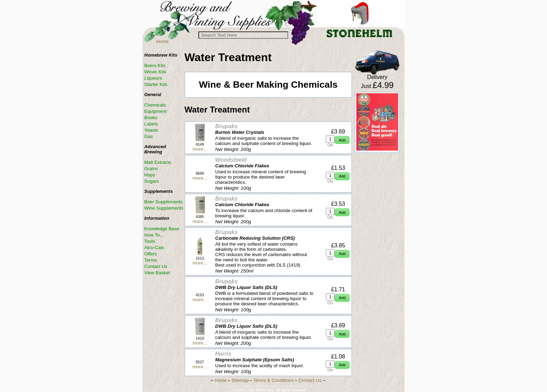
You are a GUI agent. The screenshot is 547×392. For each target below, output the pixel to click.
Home (162, 41)
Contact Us (156, 266)
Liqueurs (153, 78)
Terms (151, 260)
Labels (151, 124)
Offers (151, 254)
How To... (154, 235)
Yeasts (151, 130)
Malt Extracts (158, 162)
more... (200, 149)
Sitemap (240, 380)
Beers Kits (155, 66)
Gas (148, 136)
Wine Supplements (164, 208)
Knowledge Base (162, 229)
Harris (223, 354)
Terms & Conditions (273, 380)
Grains (151, 169)
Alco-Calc (154, 248)
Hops (150, 175)
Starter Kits (156, 84)
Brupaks (226, 126)
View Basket (157, 273)
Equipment (155, 111)
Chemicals (155, 105)
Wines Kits (155, 72)
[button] (342, 140)
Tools (150, 241)
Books (151, 118)
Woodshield (231, 160)
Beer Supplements (163, 202)
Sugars (152, 181)
